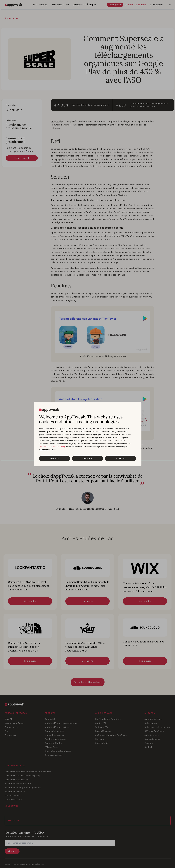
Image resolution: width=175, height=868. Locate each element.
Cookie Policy (45, 447)
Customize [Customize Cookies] (87, 458)
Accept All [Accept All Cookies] (121, 458)
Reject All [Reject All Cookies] (54, 458)
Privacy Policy (59, 447)
